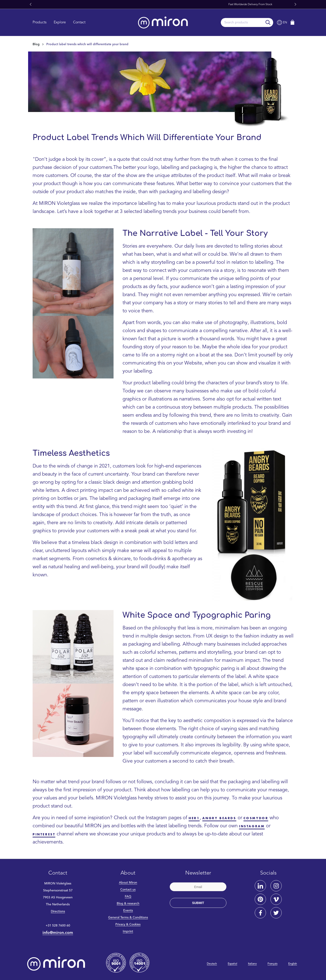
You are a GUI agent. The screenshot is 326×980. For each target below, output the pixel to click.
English (293, 964)
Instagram (252, 826)
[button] (31, 4)
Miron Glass (174, 4)
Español (232, 964)
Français (272, 964)
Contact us (128, 890)
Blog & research (128, 904)
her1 (194, 818)
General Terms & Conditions (128, 917)
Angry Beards (219, 818)
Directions (58, 911)
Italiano (252, 964)
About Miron (128, 883)
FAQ (128, 897)
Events (128, 911)
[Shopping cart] (293, 22)
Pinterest (44, 834)
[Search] (268, 22)
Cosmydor (256, 818)
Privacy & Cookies (128, 924)
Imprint (128, 931)
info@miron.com (58, 933)
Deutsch (212, 964)
